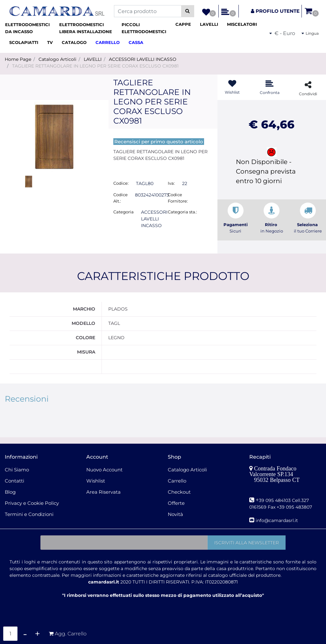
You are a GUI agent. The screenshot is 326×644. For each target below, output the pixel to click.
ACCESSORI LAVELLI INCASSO (143, 59)
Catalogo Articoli (57, 59)
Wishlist (96, 481)
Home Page (18, 59)
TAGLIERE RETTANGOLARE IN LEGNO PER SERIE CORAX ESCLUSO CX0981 (95, 66)
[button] (188, 11)
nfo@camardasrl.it (277, 520)
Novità (175, 514)
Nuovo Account (104, 470)
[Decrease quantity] (25, 634)
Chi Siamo (17, 470)
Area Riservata (103, 492)
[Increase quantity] (37, 634)
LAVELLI (93, 59)
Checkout (179, 492)
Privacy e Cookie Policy (32, 503)
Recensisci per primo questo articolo (159, 142)
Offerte (176, 503)
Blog (10, 492)
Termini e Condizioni (29, 514)
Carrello (177, 481)
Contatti (14, 481)
